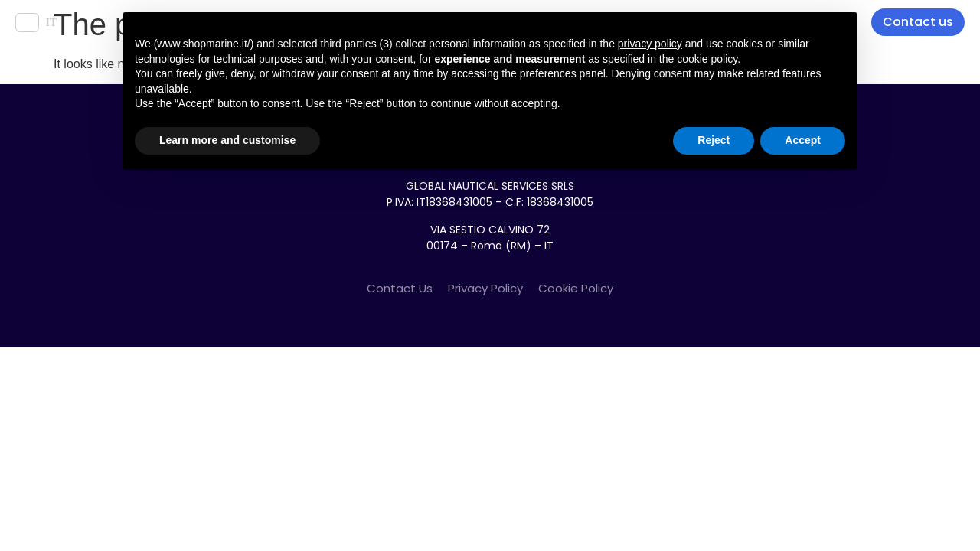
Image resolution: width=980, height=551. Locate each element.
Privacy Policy (485, 288)
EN (27, 23)
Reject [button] (714, 140)
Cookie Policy (576, 288)
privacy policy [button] (650, 44)
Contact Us (400, 288)
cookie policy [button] (707, 59)
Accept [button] (803, 140)
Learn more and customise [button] (227, 140)
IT (51, 23)
